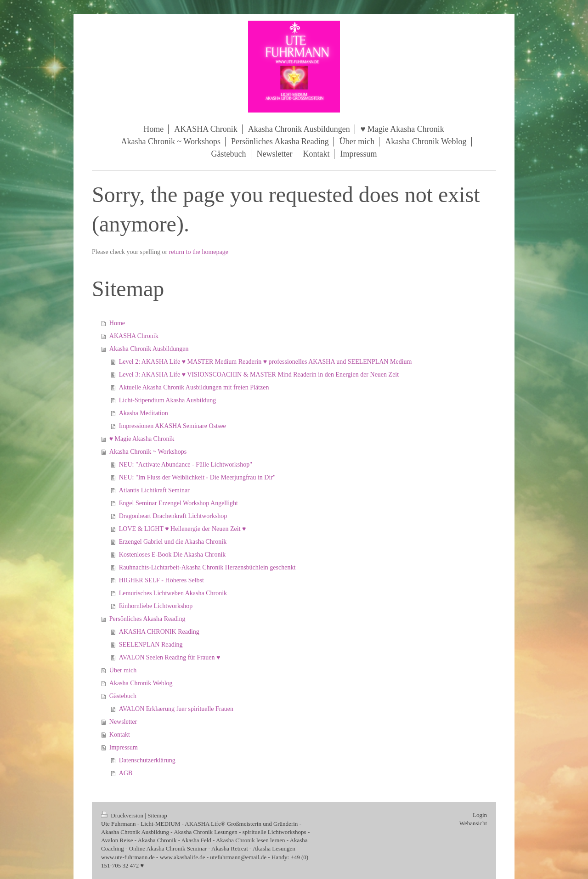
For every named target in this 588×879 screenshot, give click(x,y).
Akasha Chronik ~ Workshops (148, 452)
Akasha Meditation (144, 413)
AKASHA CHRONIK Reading (159, 632)
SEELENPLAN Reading (151, 645)
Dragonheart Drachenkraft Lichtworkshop (173, 516)
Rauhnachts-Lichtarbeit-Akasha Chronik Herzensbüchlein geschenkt (207, 567)
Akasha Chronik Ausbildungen (149, 349)
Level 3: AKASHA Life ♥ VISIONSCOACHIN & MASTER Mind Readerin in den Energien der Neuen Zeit (259, 375)
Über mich (123, 670)
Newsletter (123, 722)
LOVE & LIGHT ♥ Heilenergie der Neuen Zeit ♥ (183, 529)
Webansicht (473, 823)
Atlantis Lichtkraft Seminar (154, 490)
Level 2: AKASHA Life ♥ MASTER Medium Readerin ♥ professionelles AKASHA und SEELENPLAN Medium (266, 362)
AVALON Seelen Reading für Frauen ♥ (170, 657)
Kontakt (120, 735)
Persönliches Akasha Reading (147, 619)
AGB (126, 773)
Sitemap (157, 815)
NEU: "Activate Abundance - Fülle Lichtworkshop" (186, 465)
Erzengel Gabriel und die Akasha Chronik (173, 542)
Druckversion (123, 815)
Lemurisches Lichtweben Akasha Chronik (173, 593)
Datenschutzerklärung (147, 760)
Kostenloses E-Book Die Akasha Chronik (172, 555)
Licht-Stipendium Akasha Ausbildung (168, 400)
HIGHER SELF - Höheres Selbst (161, 580)
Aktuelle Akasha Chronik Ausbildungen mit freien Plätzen (194, 387)
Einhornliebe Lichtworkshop (156, 606)
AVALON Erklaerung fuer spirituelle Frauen (176, 709)
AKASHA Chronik (134, 336)
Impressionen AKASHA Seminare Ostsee (172, 426)
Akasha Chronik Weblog (141, 683)
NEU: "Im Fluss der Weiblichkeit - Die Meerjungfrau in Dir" (197, 477)
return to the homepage (199, 252)
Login (480, 815)
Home (117, 323)
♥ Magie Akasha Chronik (142, 439)
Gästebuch (123, 696)
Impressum (124, 747)
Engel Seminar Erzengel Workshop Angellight (178, 503)
